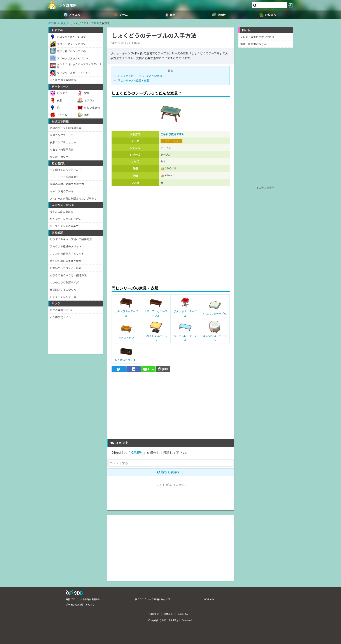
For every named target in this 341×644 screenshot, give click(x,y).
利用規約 (154, 614)
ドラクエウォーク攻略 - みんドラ (152, 599)
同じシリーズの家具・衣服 (134, 80)
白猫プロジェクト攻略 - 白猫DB (83, 599)
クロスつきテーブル (215, 313)
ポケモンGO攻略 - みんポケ (80, 604)
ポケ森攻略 (68, 5)
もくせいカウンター (126, 360)
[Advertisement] (171, 250)
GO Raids (209, 599)
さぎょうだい (126, 338)
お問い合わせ (185, 614)
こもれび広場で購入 (172, 134)
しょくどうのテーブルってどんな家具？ (141, 76)
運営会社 (168, 614)
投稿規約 (137, 453)
